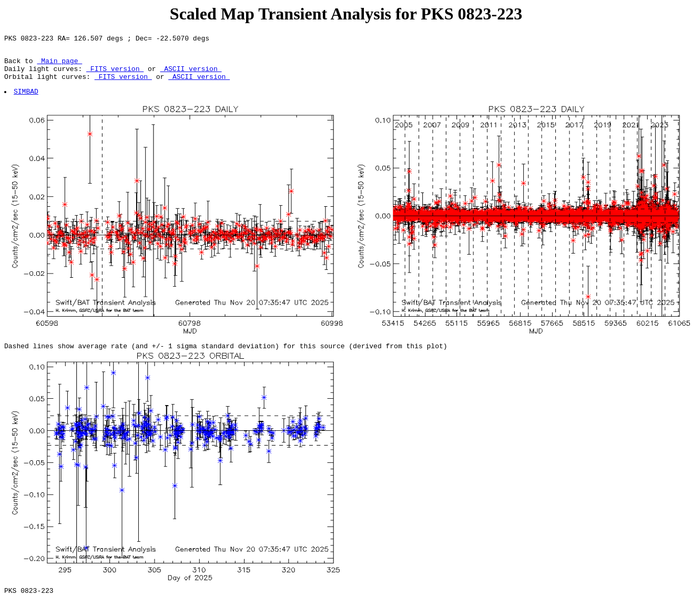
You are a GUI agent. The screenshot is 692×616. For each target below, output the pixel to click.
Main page (59, 65)
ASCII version (191, 75)
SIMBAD (27, 100)
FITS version (115, 75)
